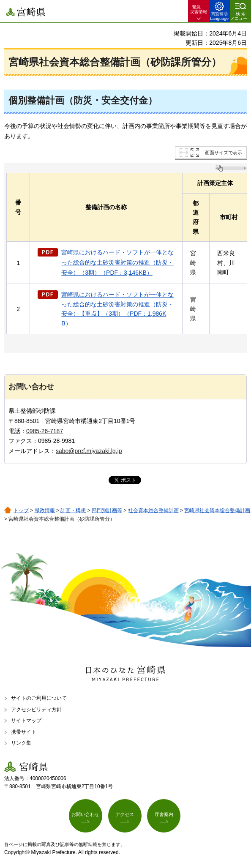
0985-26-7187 (45, 431)
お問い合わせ (85, 814)
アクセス (125, 814)
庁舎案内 (164, 814)
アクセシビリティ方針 (36, 710)
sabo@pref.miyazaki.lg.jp (89, 451)
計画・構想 (73, 510)
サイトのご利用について (39, 698)
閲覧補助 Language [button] (219, 16)
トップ (21, 510)
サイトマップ (26, 721)
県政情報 (45, 510)
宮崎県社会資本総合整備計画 (217, 510)
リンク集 (21, 743)
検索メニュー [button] (239, 16)
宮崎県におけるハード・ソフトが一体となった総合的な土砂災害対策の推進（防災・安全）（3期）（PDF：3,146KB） (117, 262)
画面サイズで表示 (224, 153)
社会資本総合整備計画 (153, 510)
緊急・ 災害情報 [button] (199, 9)
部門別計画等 (107, 510)
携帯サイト (24, 732)
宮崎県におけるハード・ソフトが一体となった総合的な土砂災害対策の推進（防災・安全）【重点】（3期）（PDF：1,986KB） (117, 309)
